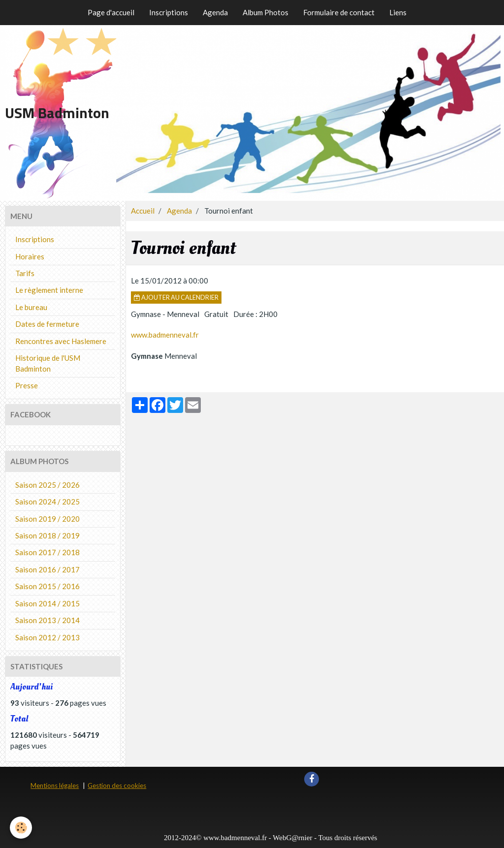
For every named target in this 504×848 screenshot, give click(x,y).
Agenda (215, 12)
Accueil (143, 211)
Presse (27, 385)
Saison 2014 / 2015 (47, 603)
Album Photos (266, 12)
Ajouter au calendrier (176, 297)
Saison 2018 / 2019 (47, 535)
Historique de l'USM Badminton (48, 363)
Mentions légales (55, 785)
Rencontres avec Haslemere (61, 341)
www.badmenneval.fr (165, 335)
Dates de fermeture (47, 324)
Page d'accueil (111, 12)
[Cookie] (21, 828)
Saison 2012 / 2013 (47, 637)
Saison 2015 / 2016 (47, 586)
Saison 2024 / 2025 (47, 502)
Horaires (30, 256)
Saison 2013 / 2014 (47, 620)
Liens (398, 12)
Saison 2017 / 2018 (47, 552)
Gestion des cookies (117, 785)
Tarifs (25, 273)
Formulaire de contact (339, 12)
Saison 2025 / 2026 (47, 485)
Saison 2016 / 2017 (47, 569)
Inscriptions (169, 12)
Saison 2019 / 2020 (47, 519)
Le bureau (31, 307)
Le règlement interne (49, 290)
